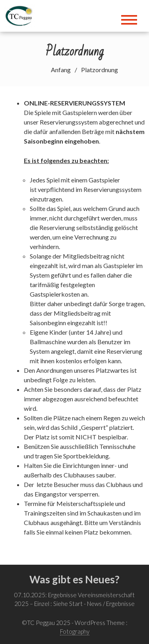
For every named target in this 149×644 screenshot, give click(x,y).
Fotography (75, 631)
